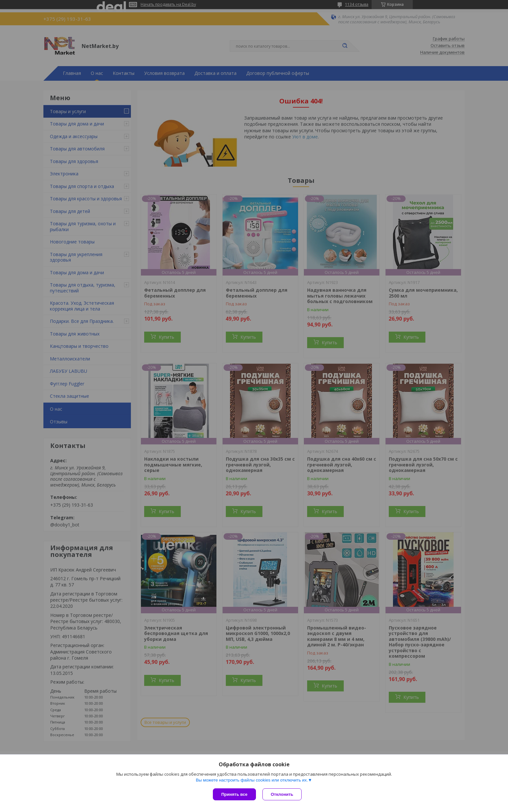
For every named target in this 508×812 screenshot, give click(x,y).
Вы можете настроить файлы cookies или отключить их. (252, 780)
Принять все (234, 794)
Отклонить (282, 794)
